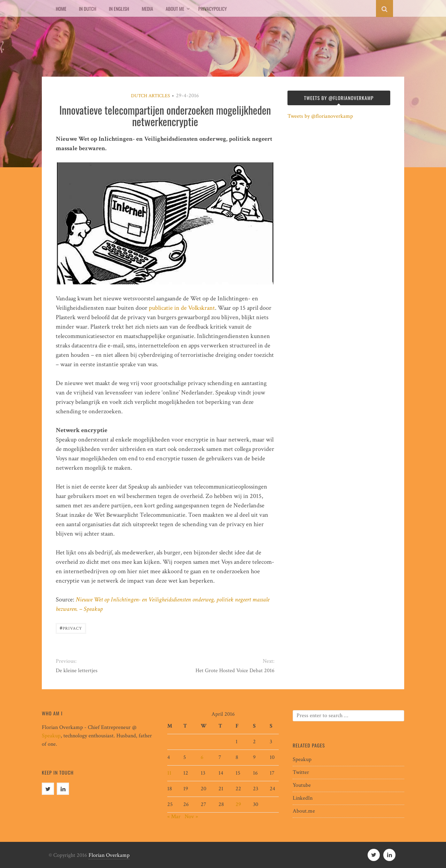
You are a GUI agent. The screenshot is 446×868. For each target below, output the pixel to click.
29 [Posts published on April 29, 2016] (238, 804)
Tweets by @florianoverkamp (320, 116)
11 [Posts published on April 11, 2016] (169, 773)
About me (175, 9)
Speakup (51, 736)
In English (119, 9)
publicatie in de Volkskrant (182, 308)
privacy (71, 628)
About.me (304, 811)
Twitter (301, 772)
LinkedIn (303, 798)
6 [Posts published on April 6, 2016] (202, 757)
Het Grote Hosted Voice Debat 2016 (235, 671)
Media (148, 9)
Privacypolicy (213, 9)
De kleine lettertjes (77, 671)
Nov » (191, 817)
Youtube (302, 785)
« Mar (174, 817)
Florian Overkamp (109, 855)
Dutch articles (151, 96)
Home (61, 9)
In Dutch (87, 9)
